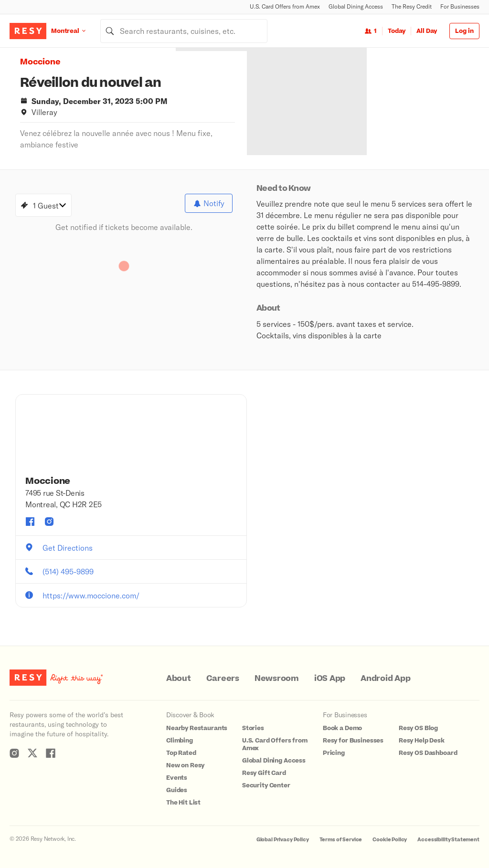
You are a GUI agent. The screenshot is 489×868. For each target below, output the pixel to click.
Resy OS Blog (418, 728)
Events (177, 778)
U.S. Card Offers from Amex (285, 6)
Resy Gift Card (264, 773)
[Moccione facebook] (30, 522)
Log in (464, 31)
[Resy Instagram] (14, 753)
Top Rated (181, 753)
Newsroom (277, 679)
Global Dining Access (356, 6)
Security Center (266, 785)
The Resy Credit (412, 6)
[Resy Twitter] (32, 753)
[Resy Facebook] (51, 753)
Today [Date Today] (397, 31)
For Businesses (460, 6)
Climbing (180, 741)
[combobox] (184, 31)
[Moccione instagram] (49, 522)
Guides (177, 790)
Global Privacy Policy (283, 840)
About (179, 679)
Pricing (334, 753)
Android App (385, 679)
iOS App (330, 679)
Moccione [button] (40, 62)
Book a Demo (342, 728)
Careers (223, 679)
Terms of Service (341, 840)
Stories (253, 728)
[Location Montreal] (76, 31)
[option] (325, 101)
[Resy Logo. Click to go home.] (28, 31)
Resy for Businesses (353, 741)
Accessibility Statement (448, 840)
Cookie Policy (390, 840)
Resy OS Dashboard (428, 753)
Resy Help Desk (422, 741)
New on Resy (185, 765)
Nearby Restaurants (197, 728)
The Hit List (183, 803)
